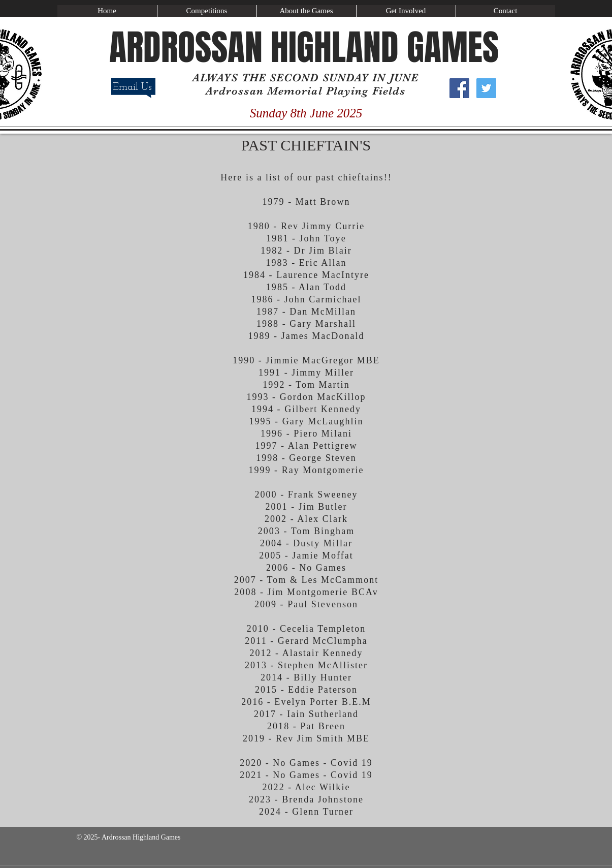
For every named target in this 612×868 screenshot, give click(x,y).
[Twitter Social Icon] (486, 88)
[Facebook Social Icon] (459, 88)
